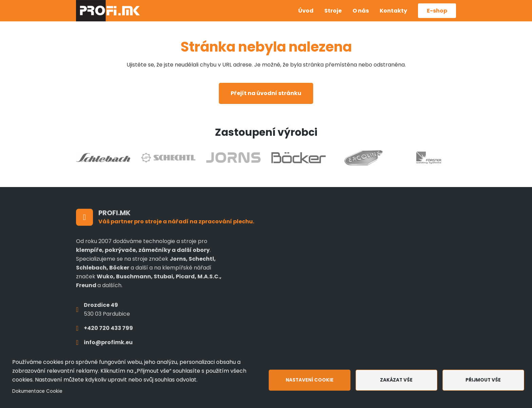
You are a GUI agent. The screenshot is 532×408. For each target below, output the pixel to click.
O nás (361, 11)
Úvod (306, 11)
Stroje (333, 11)
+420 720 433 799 (108, 328)
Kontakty (393, 11)
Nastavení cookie (310, 380)
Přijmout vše (483, 380)
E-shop (437, 11)
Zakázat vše (396, 380)
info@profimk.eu (108, 342)
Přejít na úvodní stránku (266, 93)
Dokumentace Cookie (37, 391)
